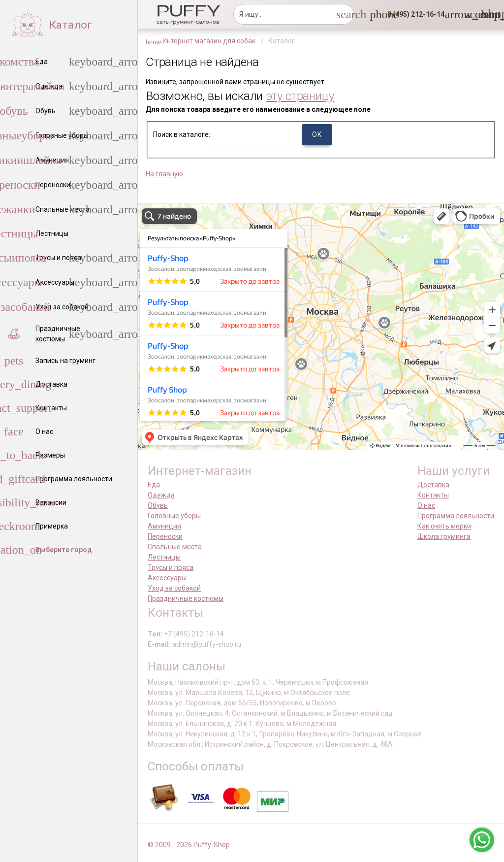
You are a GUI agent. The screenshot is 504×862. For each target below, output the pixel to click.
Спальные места (175, 547)
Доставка (433, 485)
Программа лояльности (456, 516)
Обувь (158, 505)
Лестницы (164, 557)
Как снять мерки (444, 526)
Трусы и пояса (171, 567)
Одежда (161, 495)
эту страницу (300, 96)
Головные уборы (174, 516)
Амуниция (164, 526)
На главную (164, 174)
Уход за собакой (174, 588)
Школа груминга (444, 536)
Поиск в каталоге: (182, 134)
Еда (154, 485)
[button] (413, 14)
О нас (426, 505)
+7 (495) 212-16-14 (194, 634)
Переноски (165, 536)
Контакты (433, 495)
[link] (470, 14)
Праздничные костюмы (186, 598)
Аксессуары (167, 578)
